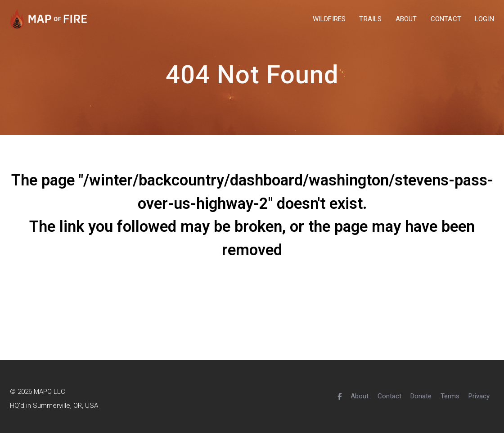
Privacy (479, 396)
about (406, 19)
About (360, 396)
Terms (450, 396)
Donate (421, 396)
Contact (389, 396)
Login (484, 19)
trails (370, 19)
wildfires (329, 19)
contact (446, 19)
